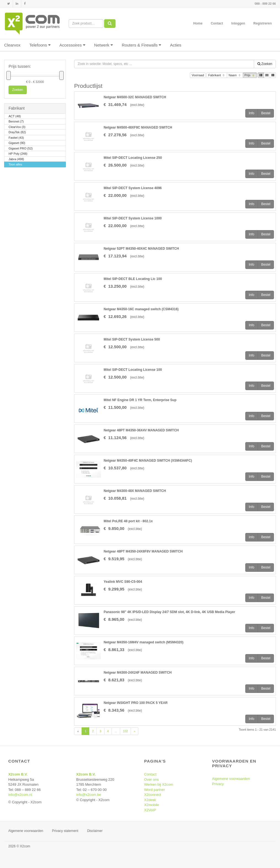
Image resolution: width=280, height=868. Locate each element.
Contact (217, 23)
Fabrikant (217, 76)
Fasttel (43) (16, 138)
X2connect (153, 795)
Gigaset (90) (17, 143)
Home (198, 23)
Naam (235, 76)
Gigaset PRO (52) (21, 149)
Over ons (151, 779)
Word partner (155, 790)
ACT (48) (15, 117)
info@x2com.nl (20, 795)
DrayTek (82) (17, 133)
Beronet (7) (16, 122)
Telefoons (40, 45)
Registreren (262, 23)
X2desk (150, 800)
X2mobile (152, 805)
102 (125, 731)
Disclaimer (95, 831)
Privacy (218, 784)
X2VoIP (150, 810)
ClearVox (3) (17, 127)
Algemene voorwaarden (231, 779)
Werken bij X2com (159, 784)
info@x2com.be (89, 795)
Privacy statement (65, 831)
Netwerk (104, 45)
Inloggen (238, 23)
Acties (176, 45)
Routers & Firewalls (142, 45)
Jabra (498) (16, 160)
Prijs (250, 76)
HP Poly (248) (18, 154)
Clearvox (12, 45)
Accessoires (72, 45)
